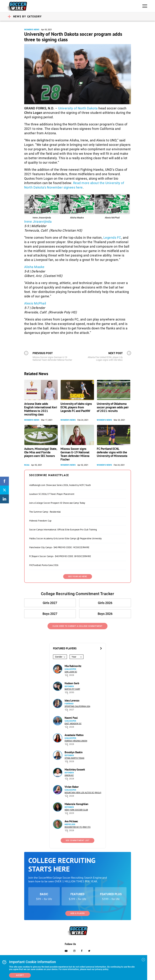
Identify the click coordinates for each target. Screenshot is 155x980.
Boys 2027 (50, 614)
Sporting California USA (77, 706)
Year (74, 657)
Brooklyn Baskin (74, 752)
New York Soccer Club (76, 810)
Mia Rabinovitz (73, 666)
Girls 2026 (105, 603)
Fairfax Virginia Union (76, 741)
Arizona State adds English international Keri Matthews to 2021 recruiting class (41, 409)
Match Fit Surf (72, 689)
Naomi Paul (71, 718)
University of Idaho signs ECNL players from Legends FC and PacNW (76, 407)
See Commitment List (78, 840)
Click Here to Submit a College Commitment (77, 626)
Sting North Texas (74, 758)
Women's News (32, 30)
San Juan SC (71, 672)
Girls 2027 (50, 603)
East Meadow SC (73, 724)
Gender (59, 657)
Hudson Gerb (72, 683)
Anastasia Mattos (74, 735)
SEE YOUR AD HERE (78, 577)
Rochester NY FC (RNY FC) (78, 827)
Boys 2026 (105, 614)
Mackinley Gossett (75, 770)
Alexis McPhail (35, 303)
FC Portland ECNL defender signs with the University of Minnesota (112, 452)
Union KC (69, 775)
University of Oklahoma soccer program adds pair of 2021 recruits (113, 407)
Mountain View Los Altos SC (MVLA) (83, 793)
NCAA (27, 465)
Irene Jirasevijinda (38, 222)
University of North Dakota (78, 108)
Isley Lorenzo (72, 700)
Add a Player (77, 913)
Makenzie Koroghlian (76, 804)
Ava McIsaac (71, 821)
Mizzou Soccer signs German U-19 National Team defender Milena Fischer (75, 454)
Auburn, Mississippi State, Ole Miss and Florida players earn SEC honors (41, 452)
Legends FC (112, 238)
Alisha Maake (34, 267)
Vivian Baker (72, 787)
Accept (20, 975)
